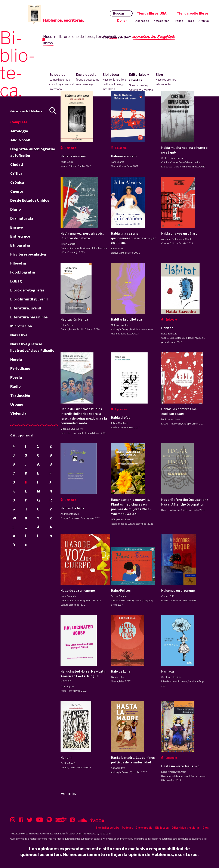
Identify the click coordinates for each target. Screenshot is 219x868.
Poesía (16, 378)
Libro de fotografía (27, 290)
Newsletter (161, 21)
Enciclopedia (88, 80)
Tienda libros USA (152, 13)
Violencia (18, 413)
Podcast (127, 828)
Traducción (20, 396)
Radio (15, 387)
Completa (19, 122)
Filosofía (18, 263)
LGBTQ (16, 281)
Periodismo (20, 369)
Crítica (16, 174)
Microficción (21, 326)
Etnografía (20, 245)
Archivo (204, 21)
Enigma (83, 834)
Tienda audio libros (193, 13)
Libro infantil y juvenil (29, 299)
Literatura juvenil (26, 308)
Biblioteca (115, 82)
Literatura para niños (29, 317)
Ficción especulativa (28, 254)
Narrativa (19, 335)
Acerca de (142, 21)
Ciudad (17, 165)
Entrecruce (20, 236)
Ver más (68, 793)
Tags (191, 21)
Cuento (17, 191)
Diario (16, 209)
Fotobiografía (23, 272)
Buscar (119, 13)
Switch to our (139, 37)
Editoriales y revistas (141, 83)
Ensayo (17, 227)
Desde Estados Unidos (30, 200)
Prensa (178, 21)
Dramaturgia (22, 218)
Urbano (17, 404)
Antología (19, 131)
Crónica (17, 183)
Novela (16, 360)
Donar (122, 21)
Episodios (62, 82)
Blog (168, 80)
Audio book (20, 140)
